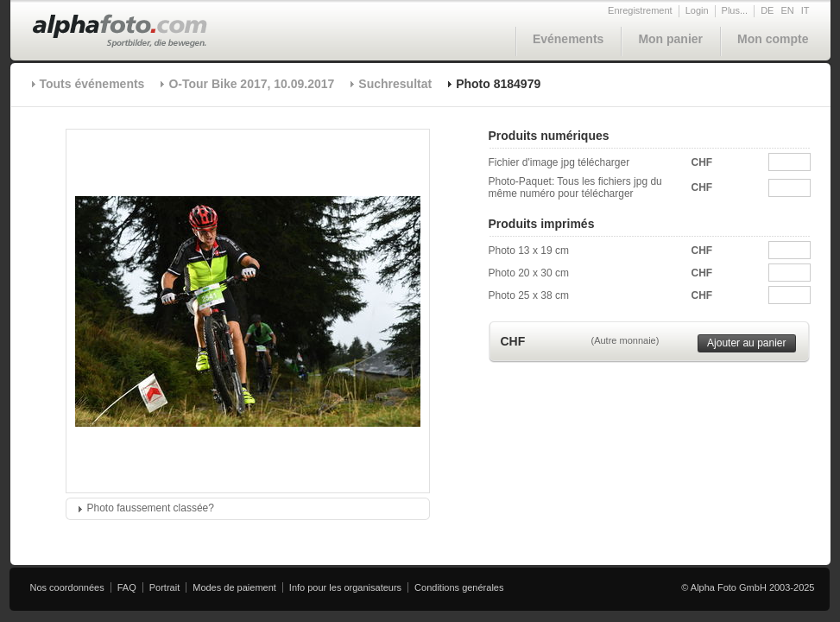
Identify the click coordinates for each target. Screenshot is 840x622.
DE (767, 10)
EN (787, 10)
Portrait (164, 587)
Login (697, 10)
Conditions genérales (459, 587)
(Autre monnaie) (625, 340)
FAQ (127, 587)
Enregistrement (640, 10)
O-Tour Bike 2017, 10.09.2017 (251, 84)
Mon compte (773, 39)
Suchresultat (395, 84)
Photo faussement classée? (151, 508)
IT (805, 10)
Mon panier (670, 39)
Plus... (735, 10)
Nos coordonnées (67, 587)
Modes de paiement (234, 587)
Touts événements (92, 84)
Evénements (568, 39)
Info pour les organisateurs (345, 587)
